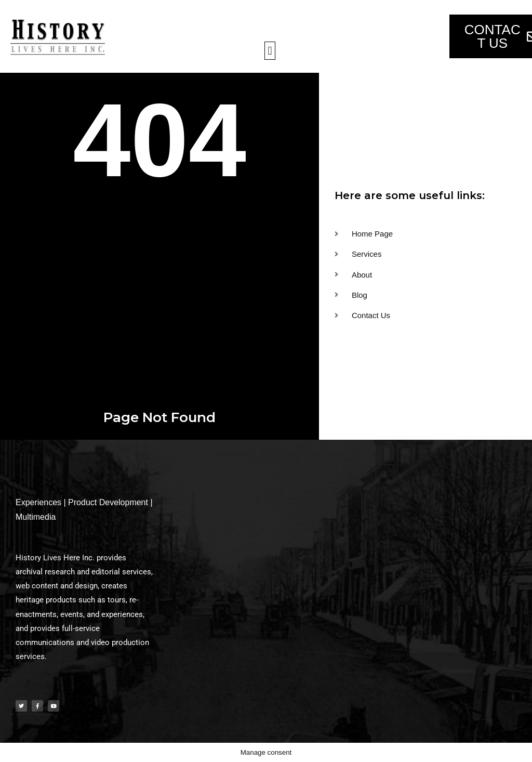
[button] (270, 51)
